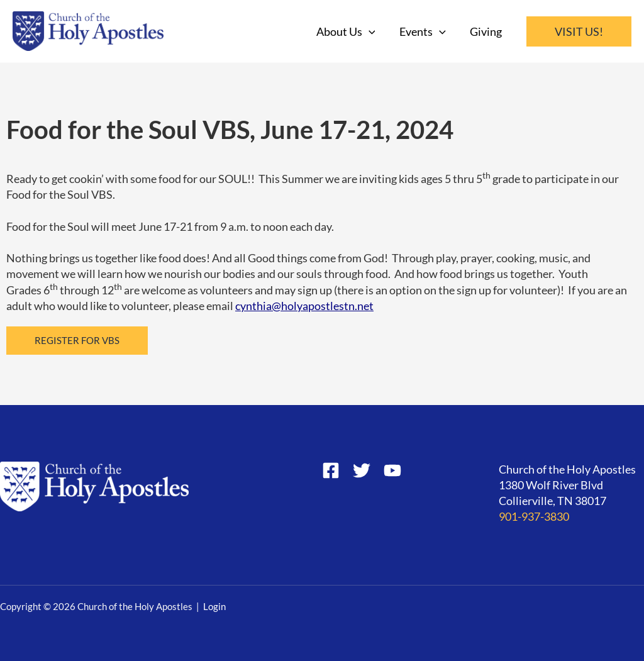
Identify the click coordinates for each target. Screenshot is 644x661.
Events (425, 31)
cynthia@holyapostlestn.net (304, 306)
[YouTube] (392, 470)
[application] (372, 31)
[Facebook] (331, 470)
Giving (486, 31)
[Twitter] (362, 470)
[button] (579, 31)
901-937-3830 (534, 516)
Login (214, 607)
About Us (349, 31)
